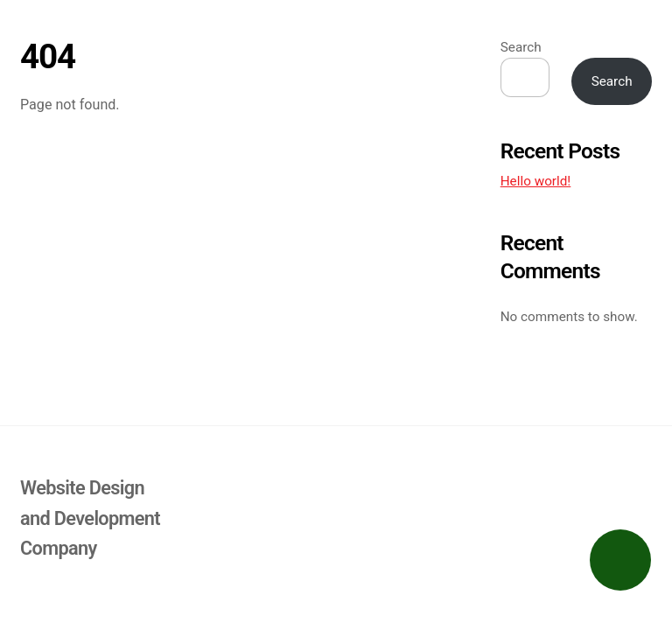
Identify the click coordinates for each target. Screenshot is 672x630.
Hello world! (536, 181)
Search (521, 47)
